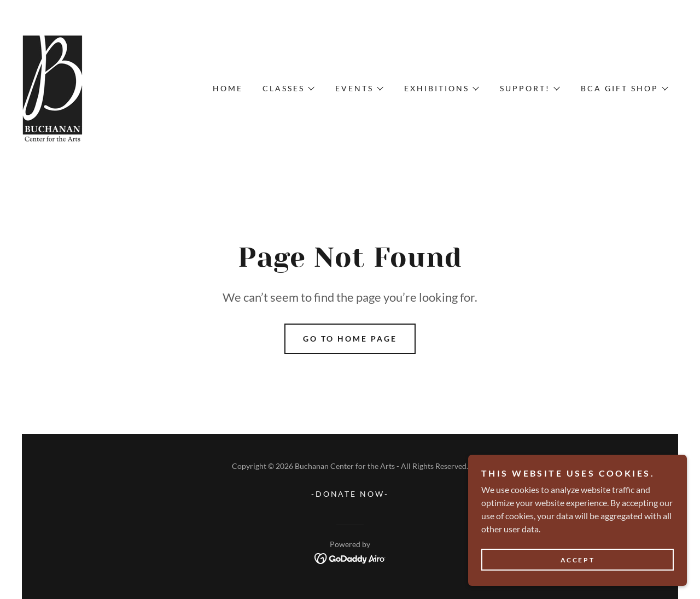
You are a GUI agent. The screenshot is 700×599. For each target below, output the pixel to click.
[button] (288, 89)
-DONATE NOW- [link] (350, 494)
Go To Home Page (350, 339)
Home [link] (228, 88)
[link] (53, 87)
